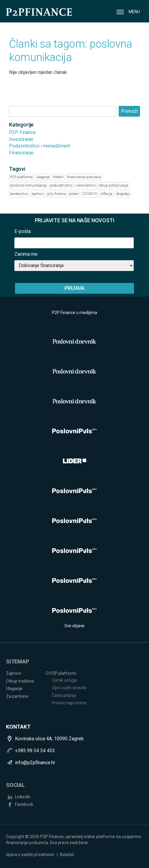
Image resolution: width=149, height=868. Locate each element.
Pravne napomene (69, 703)
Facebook (24, 804)
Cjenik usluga (64, 680)
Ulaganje (14, 689)
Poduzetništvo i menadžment (40, 146)
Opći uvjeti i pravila (69, 688)
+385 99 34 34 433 (35, 751)
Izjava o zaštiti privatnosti (30, 855)
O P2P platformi (61, 673)
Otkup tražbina (20, 681)
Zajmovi (14, 673)
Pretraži (129, 111)
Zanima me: (26, 254)
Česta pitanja (64, 695)
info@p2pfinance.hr (35, 763)
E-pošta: (23, 231)
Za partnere (17, 696)
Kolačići (67, 855)
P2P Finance (22, 132)
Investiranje (21, 139)
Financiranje (21, 153)
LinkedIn (23, 797)
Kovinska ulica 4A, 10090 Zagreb (49, 739)
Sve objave (75, 626)
